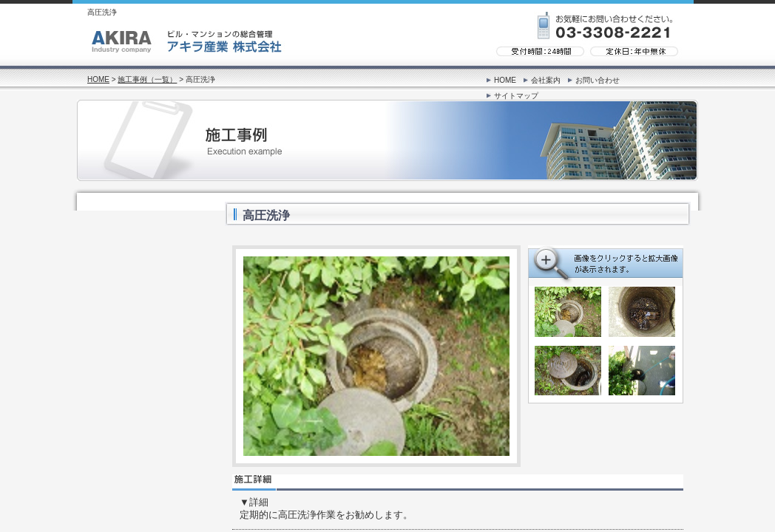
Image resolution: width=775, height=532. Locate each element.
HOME (98, 79)
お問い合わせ (598, 80)
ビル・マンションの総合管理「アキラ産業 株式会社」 (187, 44)
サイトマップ (516, 96)
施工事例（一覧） (147, 79)
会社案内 (546, 80)
